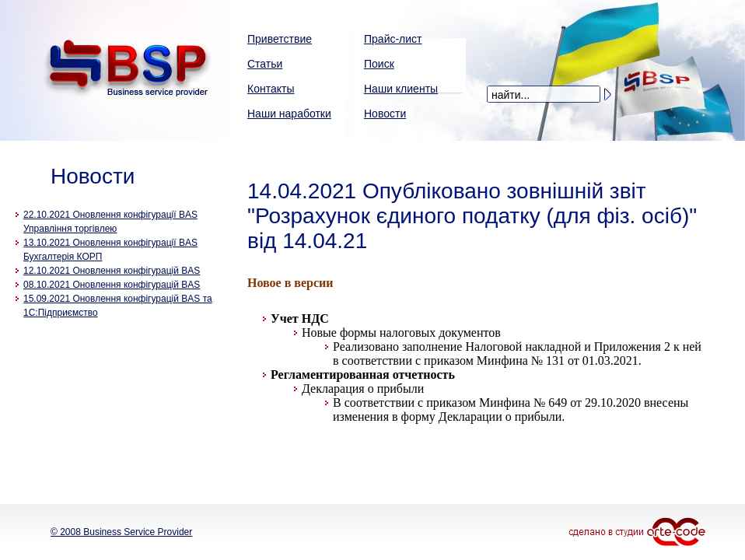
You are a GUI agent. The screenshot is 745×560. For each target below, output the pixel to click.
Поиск (379, 64)
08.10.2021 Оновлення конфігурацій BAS (112, 285)
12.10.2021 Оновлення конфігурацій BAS (112, 271)
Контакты (271, 89)
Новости (385, 114)
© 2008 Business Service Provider (121, 532)
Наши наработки (289, 114)
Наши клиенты (401, 89)
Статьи (265, 64)
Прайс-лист (393, 39)
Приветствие (280, 39)
